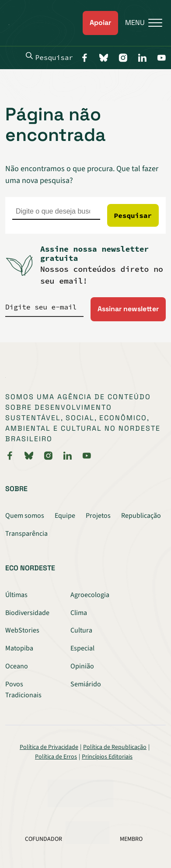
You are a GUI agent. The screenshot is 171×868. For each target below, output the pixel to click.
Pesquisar (49, 57)
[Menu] (140, 23)
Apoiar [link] (100, 23)
